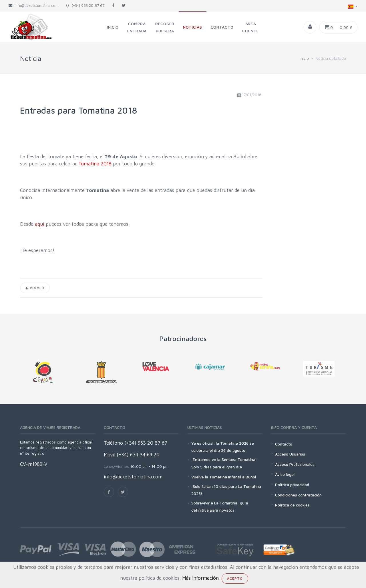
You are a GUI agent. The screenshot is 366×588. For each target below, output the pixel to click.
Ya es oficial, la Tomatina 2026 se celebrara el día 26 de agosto (223, 447)
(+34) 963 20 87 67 (85, 5)
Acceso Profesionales (295, 464)
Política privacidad (292, 485)
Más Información (200, 578)
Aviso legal (285, 474)
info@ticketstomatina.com (133, 477)
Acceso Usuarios (290, 454)
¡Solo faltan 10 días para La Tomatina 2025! (226, 490)
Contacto (284, 444)
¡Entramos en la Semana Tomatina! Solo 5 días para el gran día (224, 463)
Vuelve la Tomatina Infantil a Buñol (224, 477)
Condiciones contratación (298, 495)
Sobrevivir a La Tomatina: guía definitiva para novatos (220, 506)
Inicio (304, 58)
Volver (35, 288)
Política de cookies (292, 505)
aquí (40, 224)
